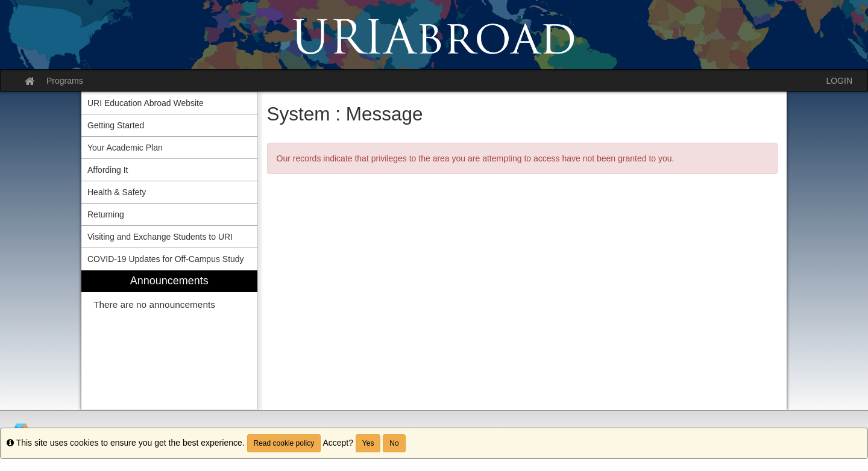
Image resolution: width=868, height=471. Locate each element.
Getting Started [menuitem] (116, 125)
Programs (65, 81)
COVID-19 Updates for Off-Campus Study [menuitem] (166, 259)
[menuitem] (169, 340)
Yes (368, 443)
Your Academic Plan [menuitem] (125, 148)
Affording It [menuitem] (108, 170)
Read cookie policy (284, 443)
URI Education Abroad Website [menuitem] (146, 103)
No (394, 443)
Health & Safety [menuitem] (117, 192)
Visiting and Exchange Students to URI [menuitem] (160, 237)
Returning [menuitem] (106, 214)
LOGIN (839, 81)
